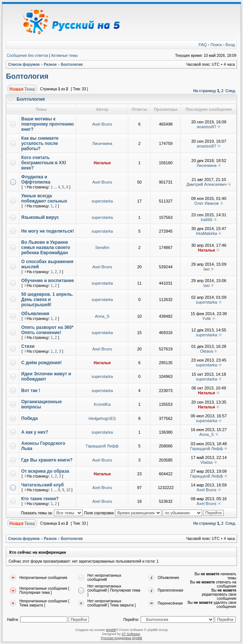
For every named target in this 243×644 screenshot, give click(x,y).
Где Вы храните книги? (47, 460)
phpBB (111, 630)
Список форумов (24, 64)
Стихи (28, 346)
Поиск (216, 45)
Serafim (102, 247)
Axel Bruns (102, 124)
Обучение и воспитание (48, 281)
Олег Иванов (207, 203)
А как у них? (35, 432)
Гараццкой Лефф (102, 446)
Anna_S (102, 316)
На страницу (205, 91)
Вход (230, 45)
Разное (50, 64)
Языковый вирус (40, 217)
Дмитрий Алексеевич (207, 184)
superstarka (102, 201)
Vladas (207, 462)
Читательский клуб (42, 485)
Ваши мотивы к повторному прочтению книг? (47, 124)
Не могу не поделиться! (48, 231)
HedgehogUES (102, 418)
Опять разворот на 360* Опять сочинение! (47, 330)
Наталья (102, 163)
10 (68, 490)
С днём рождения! (41, 363)
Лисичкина (102, 143)
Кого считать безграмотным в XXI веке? (44, 163)
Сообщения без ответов (27, 56)
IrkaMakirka (207, 233)
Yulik (206, 318)
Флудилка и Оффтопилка (36, 179)
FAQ (203, 45)
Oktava (207, 351)
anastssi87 (207, 127)
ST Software (131, 634)
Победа (29, 418)
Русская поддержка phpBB (122, 638)
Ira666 (206, 220)
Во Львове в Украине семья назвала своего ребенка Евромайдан (46, 247)
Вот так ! (31, 391)
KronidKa (102, 404)
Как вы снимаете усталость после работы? (40, 143)
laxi (207, 269)
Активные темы (64, 56)
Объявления (35, 314)
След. (231, 91)
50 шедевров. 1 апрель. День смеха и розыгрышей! (47, 300)
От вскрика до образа (45, 471)
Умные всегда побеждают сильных (44, 198)
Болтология (72, 64)
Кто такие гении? (40, 499)
